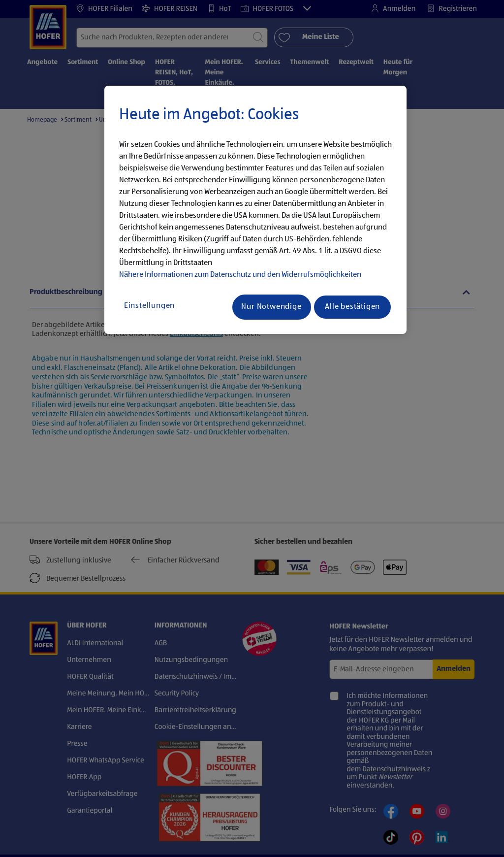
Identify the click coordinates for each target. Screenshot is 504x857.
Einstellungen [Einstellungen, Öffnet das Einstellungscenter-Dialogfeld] (149, 306)
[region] (255, 210)
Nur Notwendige (271, 307)
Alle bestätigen (352, 307)
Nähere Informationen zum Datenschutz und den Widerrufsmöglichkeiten (240, 275)
